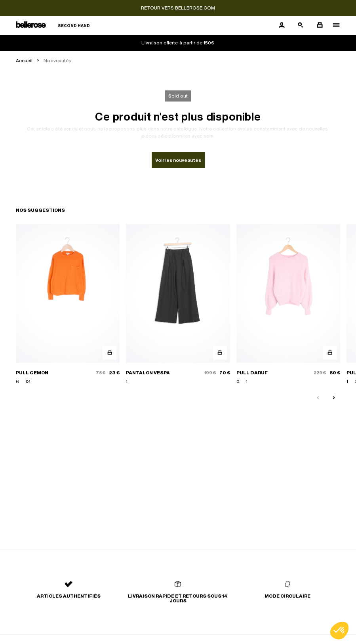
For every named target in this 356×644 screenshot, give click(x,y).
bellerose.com (195, 8)
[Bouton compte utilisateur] (282, 25)
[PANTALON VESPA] (178, 305)
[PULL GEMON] (68, 305)
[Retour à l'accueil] (53, 26)
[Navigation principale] (334, 25)
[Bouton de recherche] (301, 25)
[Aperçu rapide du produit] (109, 353)
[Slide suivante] (334, 398)
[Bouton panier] (320, 25)
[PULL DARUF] (288, 305)
